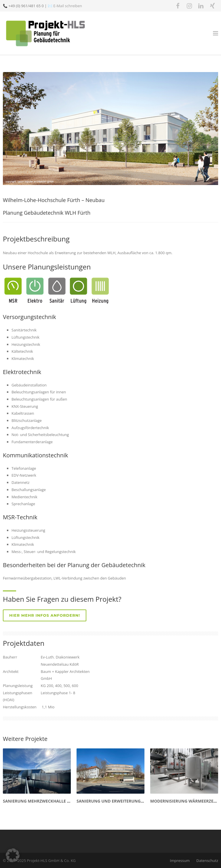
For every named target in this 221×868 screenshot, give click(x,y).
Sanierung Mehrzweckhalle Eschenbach (48, 801)
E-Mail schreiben (68, 6)
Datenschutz (207, 861)
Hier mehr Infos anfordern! (45, 615)
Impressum (180, 861)
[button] (13, 855)
